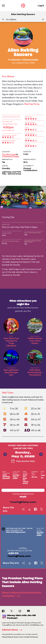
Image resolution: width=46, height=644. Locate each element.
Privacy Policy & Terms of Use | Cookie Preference (20, 637)
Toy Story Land (9, 154)
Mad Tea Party (32, 104)
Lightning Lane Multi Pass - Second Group (12, 173)
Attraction (15, 60)
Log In (41, 6)
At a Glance (11, 19)
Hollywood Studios (30, 60)
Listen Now (13, 630)
